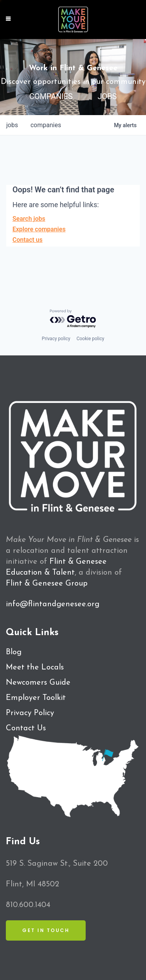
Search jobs (29, 219)
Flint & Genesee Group (47, 584)
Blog (14, 652)
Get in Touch (46, 930)
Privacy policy (56, 339)
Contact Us (26, 728)
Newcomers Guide (38, 683)
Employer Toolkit (36, 698)
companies (46, 125)
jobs (12, 125)
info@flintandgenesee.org (53, 604)
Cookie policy (90, 339)
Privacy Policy (30, 713)
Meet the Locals (35, 668)
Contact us (27, 240)
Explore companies (39, 229)
